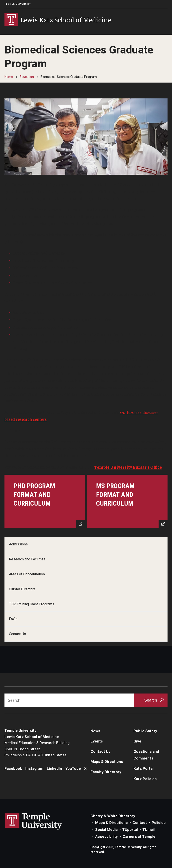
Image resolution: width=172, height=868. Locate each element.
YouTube (73, 768)
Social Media (106, 830)
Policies (159, 823)
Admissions (18, 544)
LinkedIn (54, 768)
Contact (140, 823)
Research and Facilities (27, 559)
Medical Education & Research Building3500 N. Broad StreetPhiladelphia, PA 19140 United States (37, 749)
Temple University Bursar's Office (128, 467)
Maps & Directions (107, 762)
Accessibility (106, 836)
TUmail (148, 830)
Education (27, 77)
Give (137, 741)
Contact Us (17, 634)
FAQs (13, 619)
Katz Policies (145, 779)
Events (97, 741)
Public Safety (145, 731)
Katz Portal (143, 768)
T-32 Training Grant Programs (32, 604)
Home (9, 77)
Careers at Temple (139, 836)
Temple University (18, 4)
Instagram (34, 768)
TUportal (130, 830)
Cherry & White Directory (113, 816)
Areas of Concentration (27, 574)
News (95, 731)
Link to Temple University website (34, 821)
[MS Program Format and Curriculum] (127, 501)
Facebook (13, 768)
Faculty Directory (106, 772)
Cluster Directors (22, 589)
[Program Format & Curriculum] (45, 501)
